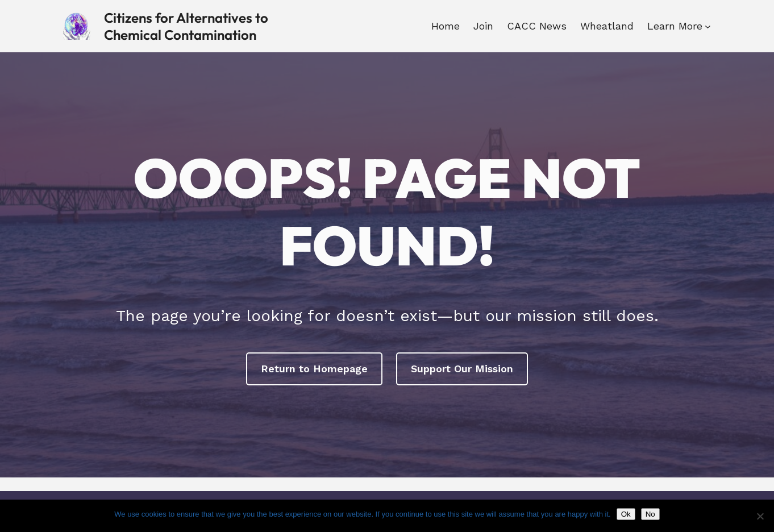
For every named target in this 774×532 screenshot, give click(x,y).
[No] (760, 516)
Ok (626, 514)
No (650, 514)
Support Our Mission (462, 369)
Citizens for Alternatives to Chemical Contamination (186, 26)
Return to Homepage (314, 369)
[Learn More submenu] (708, 26)
